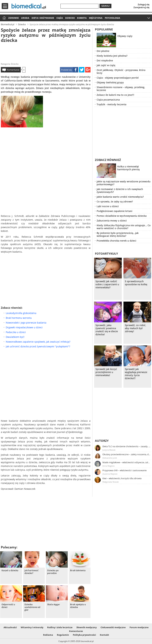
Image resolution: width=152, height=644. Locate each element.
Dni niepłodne (105, 60)
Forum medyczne (139, 627)
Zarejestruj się (141, 7)
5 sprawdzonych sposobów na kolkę (136, 283)
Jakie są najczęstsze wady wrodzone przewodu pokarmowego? (124, 183)
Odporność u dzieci (8, 606)
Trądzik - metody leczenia (111, 104)
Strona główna (4, 18)
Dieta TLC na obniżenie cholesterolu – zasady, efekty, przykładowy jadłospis (127, 446)
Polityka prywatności (84, 635)
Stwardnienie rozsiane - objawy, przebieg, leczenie (121, 89)
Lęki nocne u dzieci (108, 206)
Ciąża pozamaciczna (108, 100)
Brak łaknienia (78, 570)
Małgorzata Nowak (111, 482)
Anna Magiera (108, 466)
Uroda (25, 18)
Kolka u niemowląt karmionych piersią (128, 168)
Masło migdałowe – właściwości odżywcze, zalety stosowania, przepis (127, 462)
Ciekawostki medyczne (113, 627)
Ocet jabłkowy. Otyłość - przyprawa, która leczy (121, 71)
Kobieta (82, 18)
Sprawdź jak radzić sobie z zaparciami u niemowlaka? (107, 284)
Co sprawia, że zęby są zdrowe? (115, 201)
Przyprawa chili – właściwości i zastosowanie (124, 470)
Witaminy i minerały (32, 627)
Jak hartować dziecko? (31, 572)
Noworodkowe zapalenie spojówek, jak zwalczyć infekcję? (38, 342)
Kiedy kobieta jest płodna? (112, 56)
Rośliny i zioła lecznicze (60, 627)
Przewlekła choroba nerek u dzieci (116, 241)
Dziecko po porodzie (53, 572)
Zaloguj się (144, 4)
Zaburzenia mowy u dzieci (112, 221)
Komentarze (13, 70)
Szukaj (105, 6)
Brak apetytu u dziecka (78, 606)
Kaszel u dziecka (10, 570)
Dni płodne (103, 51)
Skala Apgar (54, 604)
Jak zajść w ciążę (106, 65)
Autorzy (102, 441)
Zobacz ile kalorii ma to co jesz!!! (115, 95)
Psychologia (112, 18)
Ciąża (60, 18)
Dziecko (70, 18)
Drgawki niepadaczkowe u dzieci (24, 327)
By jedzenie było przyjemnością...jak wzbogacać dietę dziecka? (118, 234)
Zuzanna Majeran (110, 474)
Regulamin (63, 635)
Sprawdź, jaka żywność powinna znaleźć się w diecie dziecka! (107, 330)
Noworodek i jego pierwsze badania (26, 323)
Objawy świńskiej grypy (110, 82)
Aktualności (10, 627)
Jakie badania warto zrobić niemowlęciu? (120, 197)
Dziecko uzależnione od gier (32, 607)
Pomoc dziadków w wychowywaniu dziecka (122, 216)
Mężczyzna (96, 18)
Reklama (48, 635)
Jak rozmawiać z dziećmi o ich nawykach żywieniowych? (120, 191)
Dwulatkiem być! (15, 337)
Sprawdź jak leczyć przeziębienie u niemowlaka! (106, 372)
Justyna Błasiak (109, 450)
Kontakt (104, 635)
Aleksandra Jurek (110, 458)
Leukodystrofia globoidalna (21, 313)
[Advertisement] (46, 52)
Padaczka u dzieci (16, 332)
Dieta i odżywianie (43, 18)
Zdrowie (14, 18)
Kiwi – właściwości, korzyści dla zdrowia (122, 478)
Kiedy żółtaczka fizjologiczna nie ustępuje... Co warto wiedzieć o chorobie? (124, 227)
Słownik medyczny (87, 627)
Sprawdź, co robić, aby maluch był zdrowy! (135, 328)
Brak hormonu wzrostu (19, 318)
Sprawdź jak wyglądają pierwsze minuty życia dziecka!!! (136, 374)
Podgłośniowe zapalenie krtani (114, 211)
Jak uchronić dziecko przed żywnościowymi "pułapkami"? (38, 346)
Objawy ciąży (125, 36)
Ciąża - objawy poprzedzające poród (118, 78)
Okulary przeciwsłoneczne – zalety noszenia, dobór (127, 454)
